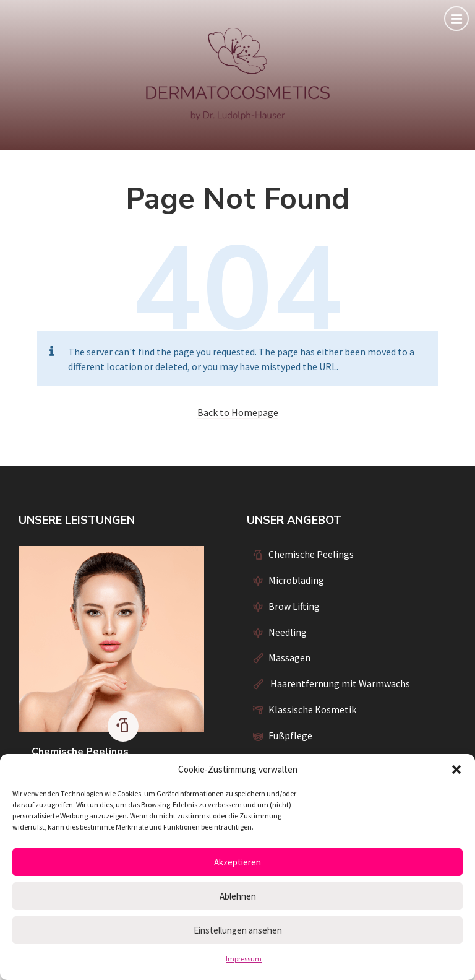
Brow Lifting (294, 606)
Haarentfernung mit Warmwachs (339, 683)
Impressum (244, 959)
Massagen (289, 657)
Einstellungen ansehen (238, 930)
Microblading (296, 580)
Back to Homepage (238, 412)
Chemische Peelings (80, 752)
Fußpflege (290, 735)
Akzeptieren (237, 862)
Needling (288, 632)
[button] (456, 770)
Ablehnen (238, 896)
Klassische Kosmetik (312, 709)
